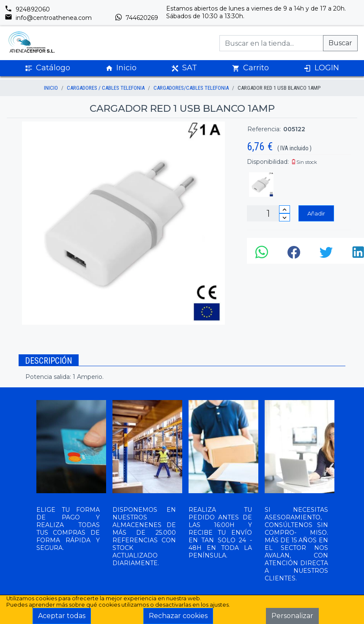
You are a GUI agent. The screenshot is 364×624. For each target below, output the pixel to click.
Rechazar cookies (178, 616)
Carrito (250, 68)
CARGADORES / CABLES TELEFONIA (106, 88)
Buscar (340, 43)
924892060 (27, 9)
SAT (184, 68)
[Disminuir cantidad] (285, 217)
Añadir (316, 213)
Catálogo (48, 68)
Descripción (49, 361)
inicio (51, 88)
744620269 (136, 18)
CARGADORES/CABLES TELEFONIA (191, 88)
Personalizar (292, 616)
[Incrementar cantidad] (285, 209)
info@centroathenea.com (48, 18)
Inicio (121, 68)
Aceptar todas (62, 616)
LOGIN (321, 68)
